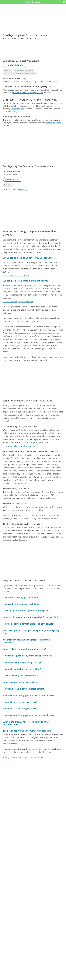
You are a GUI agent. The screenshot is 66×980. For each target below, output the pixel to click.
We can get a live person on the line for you (26, 281)
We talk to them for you (13, 81)
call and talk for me (31, 515)
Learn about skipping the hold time (18, 302)
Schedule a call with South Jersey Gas (19, 446)
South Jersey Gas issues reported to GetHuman (23, 757)
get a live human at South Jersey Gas (27, 93)
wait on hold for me (50, 515)
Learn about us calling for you (16, 276)
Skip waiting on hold (35, 81)
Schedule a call (53, 81)
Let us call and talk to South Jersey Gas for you (27, 258)
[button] (64, 2)
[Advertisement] (33, 112)
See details (24, 190)
